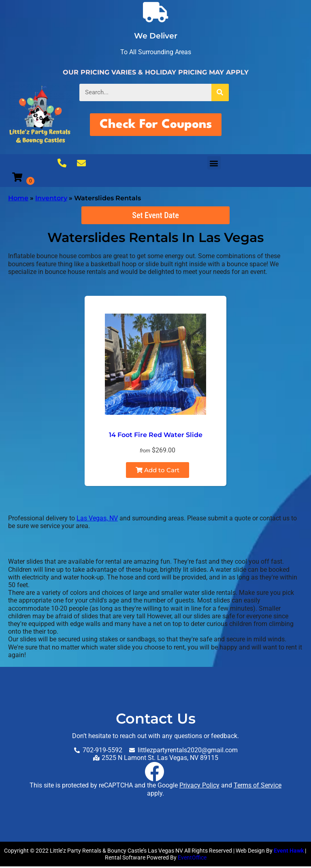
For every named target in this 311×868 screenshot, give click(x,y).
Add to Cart (158, 472)
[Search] (220, 92)
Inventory (51, 200)
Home (18, 200)
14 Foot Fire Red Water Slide (156, 436)
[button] (214, 164)
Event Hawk (289, 852)
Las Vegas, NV (97, 520)
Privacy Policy (199, 787)
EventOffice (192, 859)
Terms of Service (258, 787)
